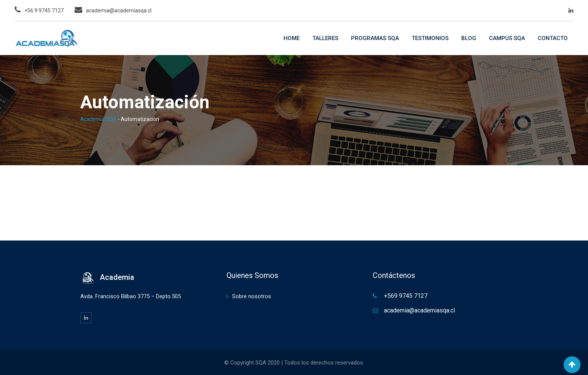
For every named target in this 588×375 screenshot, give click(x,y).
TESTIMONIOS (430, 38)
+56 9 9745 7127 (44, 10)
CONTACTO (553, 38)
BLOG (469, 38)
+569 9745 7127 (406, 296)
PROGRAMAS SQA (375, 38)
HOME (292, 38)
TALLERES (325, 38)
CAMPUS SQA (507, 38)
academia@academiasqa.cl (119, 10)
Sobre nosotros (252, 296)
